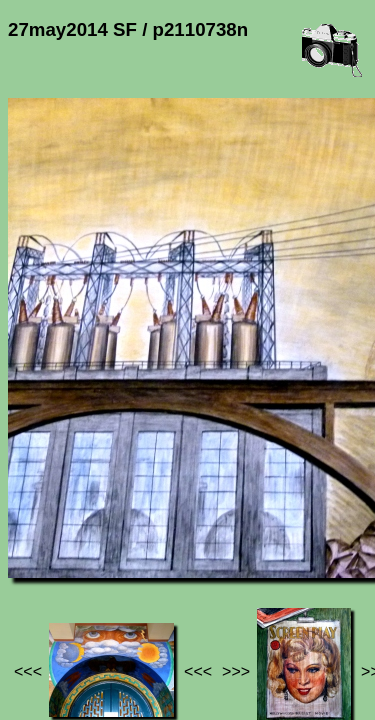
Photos (119, 557)
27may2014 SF (211, 557)
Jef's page (44, 557)
